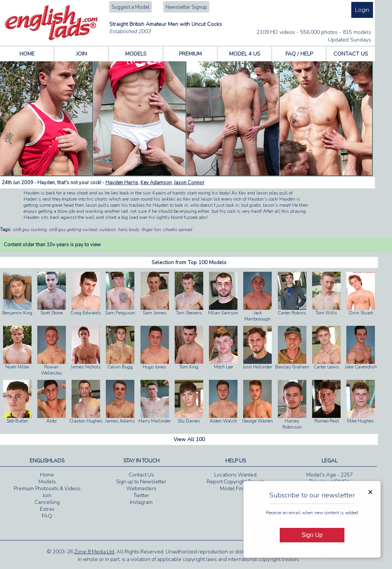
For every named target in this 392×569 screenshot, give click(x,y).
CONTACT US (351, 54)
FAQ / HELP (299, 54)
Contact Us (141, 475)
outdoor (107, 230)
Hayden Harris (122, 183)
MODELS (136, 54)
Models (47, 482)
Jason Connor (189, 183)
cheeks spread (177, 230)
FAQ (47, 516)
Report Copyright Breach (236, 482)
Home (47, 475)
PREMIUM (190, 54)
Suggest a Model (131, 7)
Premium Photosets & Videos (47, 489)
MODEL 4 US (245, 54)
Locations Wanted (235, 475)
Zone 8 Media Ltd (94, 552)
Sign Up (312, 535)
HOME (27, 54)
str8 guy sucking (29, 230)
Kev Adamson (156, 183)
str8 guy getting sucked (73, 230)
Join (47, 496)
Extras (47, 509)
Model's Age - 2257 (330, 475)
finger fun (151, 230)
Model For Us (236, 489)
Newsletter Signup (186, 7)
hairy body (128, 230)
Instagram (141, 502)
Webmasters (141, 489)
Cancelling (47, 502)
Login (362, 10)
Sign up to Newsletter (141, 482)
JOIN (81, 54)
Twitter (141, 496)
